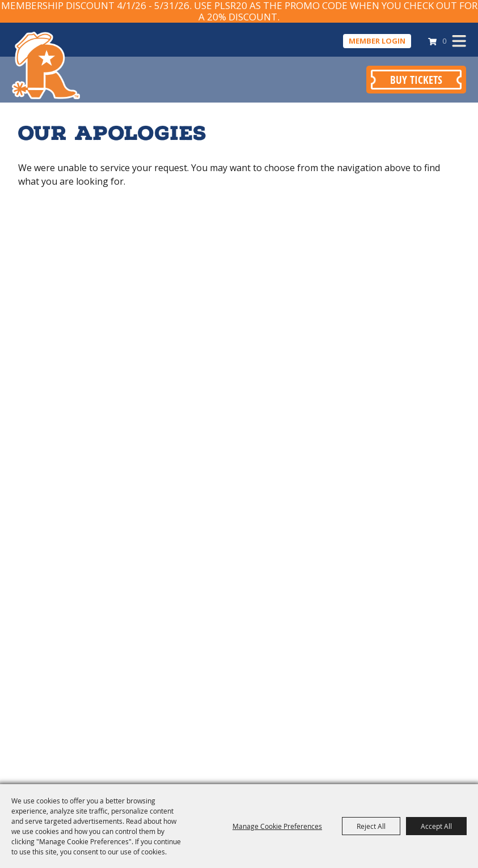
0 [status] (444, 41)
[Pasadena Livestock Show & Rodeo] (46, 65)
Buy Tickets (416, 80)
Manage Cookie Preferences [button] (277, 826)
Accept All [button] (436, 826)
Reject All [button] (371, 826)
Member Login (377, 41)
